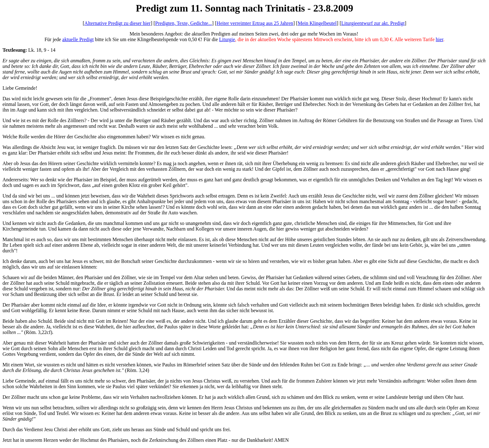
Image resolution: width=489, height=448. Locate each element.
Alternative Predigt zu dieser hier (118, 23)
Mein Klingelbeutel (317, 23)
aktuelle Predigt (78, 39)
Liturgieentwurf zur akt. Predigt (373, 23)
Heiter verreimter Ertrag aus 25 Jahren (255, 23)
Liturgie (227, 39)
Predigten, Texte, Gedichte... (184, 23)
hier (439, 39)
